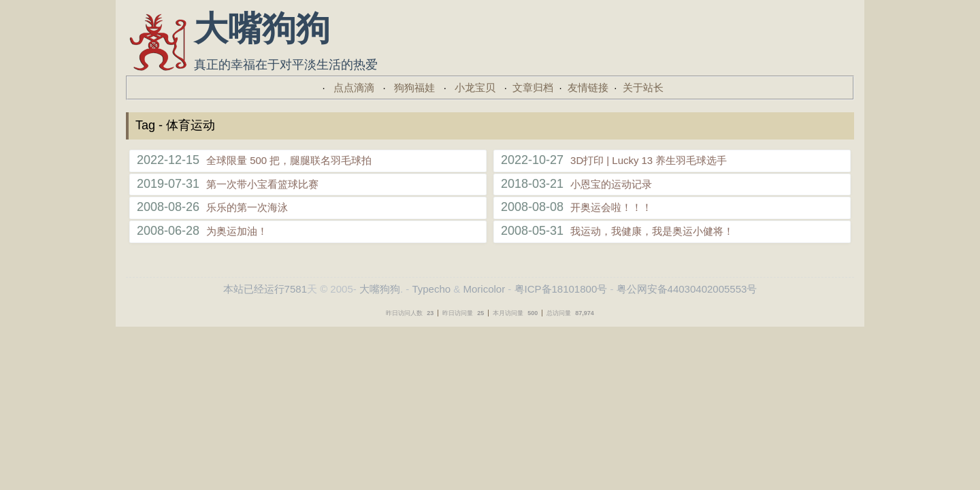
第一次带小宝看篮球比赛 (262, 184)
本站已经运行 (254, 289)
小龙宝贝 (475, 87)
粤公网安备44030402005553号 (687, 289)
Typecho (431, 289)
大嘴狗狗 (380, 289)
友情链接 (588, 87)
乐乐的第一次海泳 (247, 207)
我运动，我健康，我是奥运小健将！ (652, 231)
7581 (296, 289)
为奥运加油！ (237, 231)
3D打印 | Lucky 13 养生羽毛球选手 (649, 160)
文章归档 (533, 87)
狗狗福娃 (414, 87)
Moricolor (484, 289)
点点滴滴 (354, 87)
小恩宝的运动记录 (611, 184)
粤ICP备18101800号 (561, 289)
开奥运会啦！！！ (611, 207)
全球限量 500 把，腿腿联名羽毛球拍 (289, 160)
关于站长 (643, 87)
